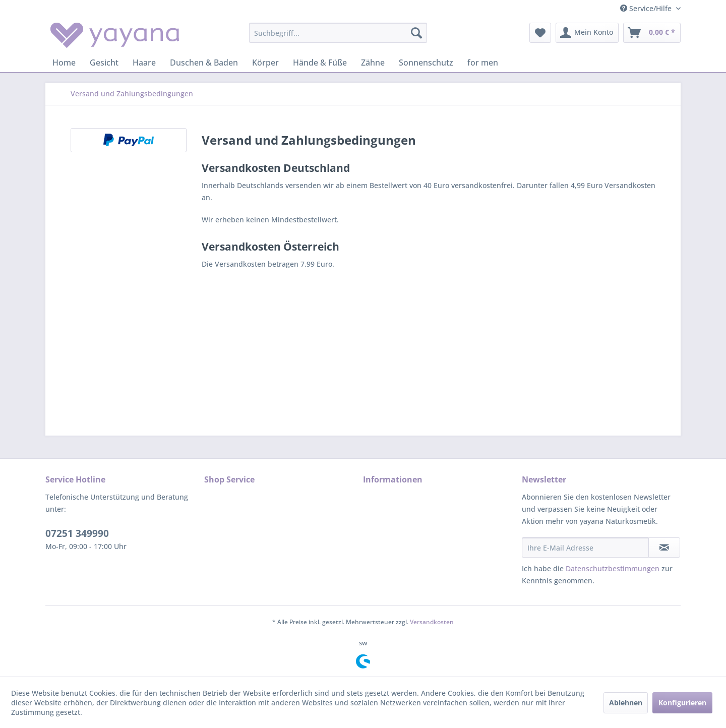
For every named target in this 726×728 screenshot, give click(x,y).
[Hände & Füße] (320, 63)
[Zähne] (373, 63)
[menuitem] (338, 33)
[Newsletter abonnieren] (664, 548)
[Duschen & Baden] (204, 63)
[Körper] (265, 63)
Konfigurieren (682, 703)
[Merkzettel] (540, 33)
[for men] (483, 63)
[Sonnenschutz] (426, 63)
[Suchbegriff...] (338, 33)
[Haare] (144, 63)
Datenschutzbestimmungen (613, 568)
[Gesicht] (104, 63)
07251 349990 (77, 533)
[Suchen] (416, 33)
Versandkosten (432, 622)
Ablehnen (626, 703)
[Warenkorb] (652, 33)
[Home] (64, 63)
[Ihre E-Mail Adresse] (585, 548)
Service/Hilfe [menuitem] (647, 8)
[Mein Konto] (587, 33)
